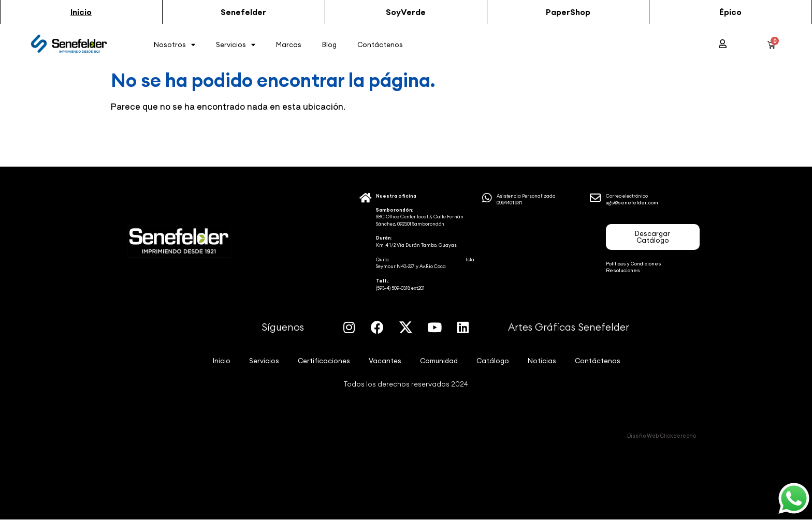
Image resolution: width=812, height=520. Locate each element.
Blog (329, 44)
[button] (81, 12)
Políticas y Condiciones (634, 264)
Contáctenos (380, 44)
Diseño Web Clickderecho (662, 435)
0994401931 (510, 203)
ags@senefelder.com (632, 203)
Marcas (289, 44)
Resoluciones (623, 270)
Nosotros (175, 45)
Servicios (236, 45)
